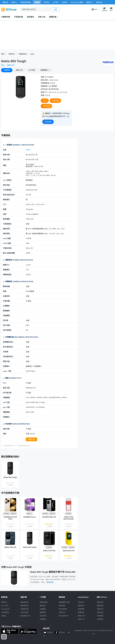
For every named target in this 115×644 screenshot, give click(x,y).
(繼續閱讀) (50, 582)
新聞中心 (4, 602)
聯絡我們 (100, 606)
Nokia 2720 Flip (49, 551)
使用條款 (100, 616)
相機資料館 (24, 602)
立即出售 (48, 122)
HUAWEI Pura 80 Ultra (10, 518)
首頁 (3, 54)
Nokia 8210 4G (10, 547)
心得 (19, 70)
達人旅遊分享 (63, 616)
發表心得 (11, 65)
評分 (3, 65)
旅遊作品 (62, 612)
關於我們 (100, 602)
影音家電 (43, 616)
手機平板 (11, 54)
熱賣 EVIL (81, 619)
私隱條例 (100, 619)
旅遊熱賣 (62, 606)
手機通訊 (43, 609)
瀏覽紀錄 (54, 17)
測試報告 (31, 17)
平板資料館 (19, 17)
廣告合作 (100, 609)
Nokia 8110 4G (69, 551)
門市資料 (81, 602)
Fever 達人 (5, 606)
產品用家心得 (25, 616)
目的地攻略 (63, 609)
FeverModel (5, 609)
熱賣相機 (81, 609)
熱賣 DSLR (82, 616)
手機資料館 (6, 17)
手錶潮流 (43, 619)
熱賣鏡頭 (81, 612)
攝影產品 (43, 606)
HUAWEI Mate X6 (49, 517)
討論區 (4, 616)
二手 (32, 70)
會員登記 (100, 612)
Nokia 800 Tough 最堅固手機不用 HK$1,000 (53, 572)
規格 (7, 70)
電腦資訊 (43, 612)
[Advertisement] (91, 174)
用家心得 (42, 17)
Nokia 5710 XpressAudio (69, 518)
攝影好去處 (64, 602)
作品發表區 (5, 612)
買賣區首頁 (44, 602)
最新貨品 (81, 606)
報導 (45, 70)
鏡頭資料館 (24, 606)
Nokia (32, 54)
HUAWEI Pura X (30, 517)
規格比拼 (46, 106)
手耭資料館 (22, 54)
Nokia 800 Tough (10, 477)
